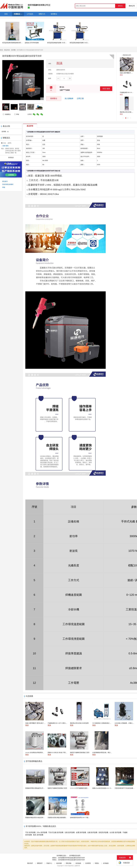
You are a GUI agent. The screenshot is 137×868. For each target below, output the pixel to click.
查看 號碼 (106, 89)
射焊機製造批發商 (75, 856)
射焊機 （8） (6, 132)
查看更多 (11, 158)
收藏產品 (7, 114)
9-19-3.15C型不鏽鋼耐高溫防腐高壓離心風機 (84, 788)
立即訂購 (80, 98)
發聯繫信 (54, 98)
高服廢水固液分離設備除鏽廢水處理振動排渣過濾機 (64, 818)
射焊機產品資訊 (61, 856)
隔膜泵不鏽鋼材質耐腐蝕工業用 (57, 788)
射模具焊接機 (103, 832)
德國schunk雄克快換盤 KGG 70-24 (103, 788)
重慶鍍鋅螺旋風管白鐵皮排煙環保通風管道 (38, 818)
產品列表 (7, 50)
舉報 (17, 114)
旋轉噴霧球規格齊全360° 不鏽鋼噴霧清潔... (83, 818)
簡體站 (97, 863)
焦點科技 (71, 866)
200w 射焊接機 (42, 832)
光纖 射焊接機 (92, 832)
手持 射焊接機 (30, 832)
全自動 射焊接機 (115, 832)
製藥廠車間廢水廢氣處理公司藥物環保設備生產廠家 (41, 788)
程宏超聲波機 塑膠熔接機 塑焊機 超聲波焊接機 (17, 43)
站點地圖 (59, 863)
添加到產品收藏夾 (8, 184)
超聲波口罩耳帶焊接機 (32, 43)
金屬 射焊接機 (81, 832)
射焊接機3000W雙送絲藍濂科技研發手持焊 (71, 858)
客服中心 (49, 863)
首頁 (1, 50)
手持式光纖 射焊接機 (56, 832)
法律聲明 (88, 863)
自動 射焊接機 (70, 832)
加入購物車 (69, 98)
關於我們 (30, 863)
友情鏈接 (106, 863)
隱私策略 (69, 863)
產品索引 (5, 181)
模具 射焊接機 (38, 835)
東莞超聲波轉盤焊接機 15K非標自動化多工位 (61, 43)
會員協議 (78, 863)
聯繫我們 (40, 863)
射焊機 (13, 50)
